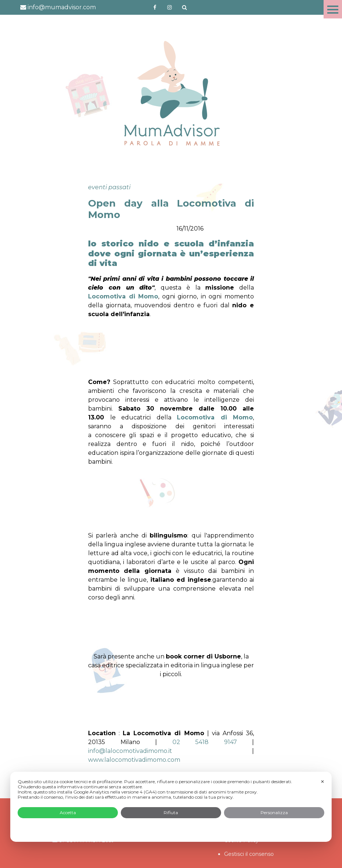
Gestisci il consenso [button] (249, 854)
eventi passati (109, 187)
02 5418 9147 (205, 742)
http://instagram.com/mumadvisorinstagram (170, 7)
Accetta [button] (68, 812)
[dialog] (171, 807)
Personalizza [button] (274, 812)
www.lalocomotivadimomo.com (134, 760)
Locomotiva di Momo (215, 417)
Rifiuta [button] (171, 812)
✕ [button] (322, 781)
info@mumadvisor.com (58, 7)
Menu (333, 9)
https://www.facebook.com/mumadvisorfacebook (155, 7)
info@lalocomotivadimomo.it (130, 751)
